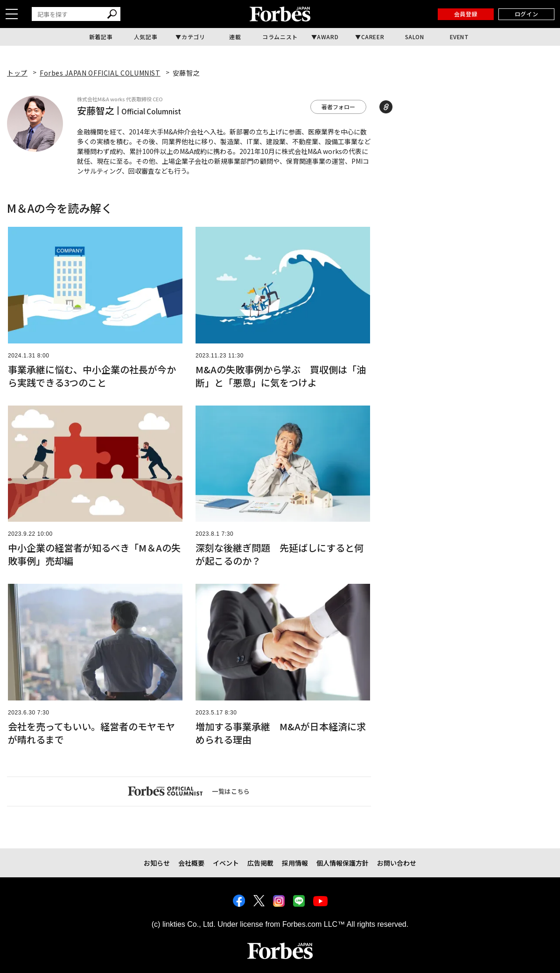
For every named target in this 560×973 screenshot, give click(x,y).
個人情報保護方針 (343, 863)
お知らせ (157, 863)
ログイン (526, 14)
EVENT (459, 37)
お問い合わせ (397, 863)
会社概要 (191, 863)
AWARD (328, 37)
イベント (226, 863)
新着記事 (101, 37)
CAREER (373, 37)
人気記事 (146, 37)
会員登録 (466, 14)
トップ (17, 73)
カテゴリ (193, 37)
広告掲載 (260, 863)
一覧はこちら (189, 791)
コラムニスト (280, 37)
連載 (235, 37)
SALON (415, 37)
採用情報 (295, 863)
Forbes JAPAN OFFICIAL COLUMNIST (100, 73)
